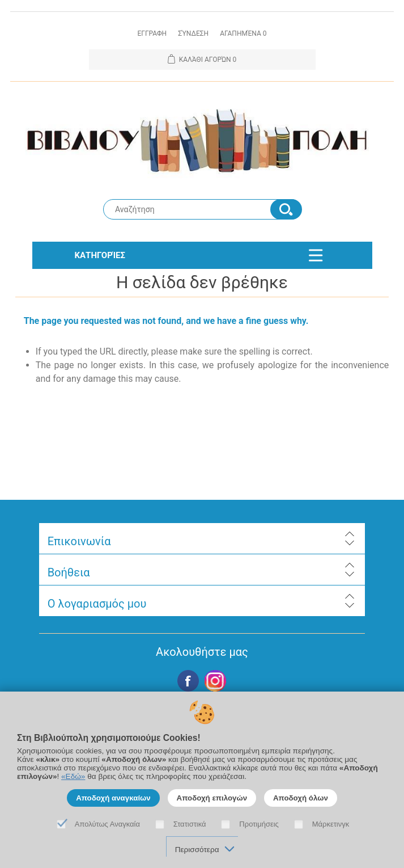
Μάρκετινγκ (331, 824)
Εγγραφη (152, 33)
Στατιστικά (190, 824)
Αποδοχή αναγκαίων (113, 798)
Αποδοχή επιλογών (212, 798)
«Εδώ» (73, 776)
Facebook (188, 681)
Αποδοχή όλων (301, 798)
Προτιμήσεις (259, 824)
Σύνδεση (193, 33)
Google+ (215, 681)
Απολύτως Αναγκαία (107, 824)
